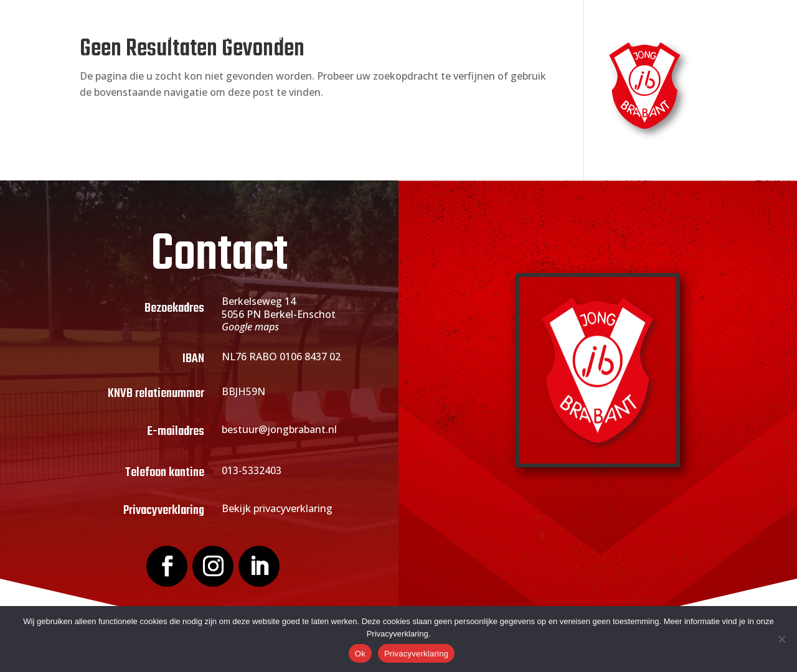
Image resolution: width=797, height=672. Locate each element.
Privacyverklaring (416, 654)
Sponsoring (493, 37)
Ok (360, 654)
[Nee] (781, 639)
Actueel (417, 37)
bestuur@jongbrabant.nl (279, 429)
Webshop (573, 37)
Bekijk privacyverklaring (277, 508)
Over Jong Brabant (239, 37)
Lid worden (342, 37)
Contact (632, 37)
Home (161, 37)
